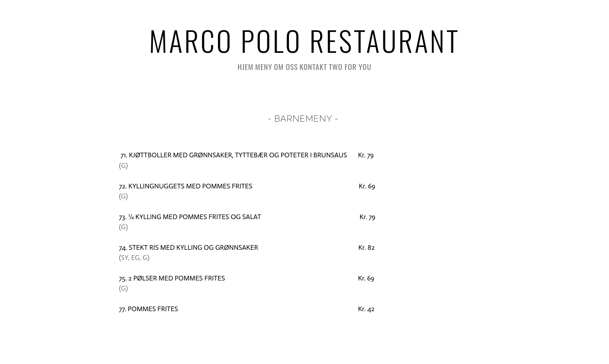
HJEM (246, 67)
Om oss (286, 67)
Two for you (350, 67)
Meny (264, 67)
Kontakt (314, 67)
